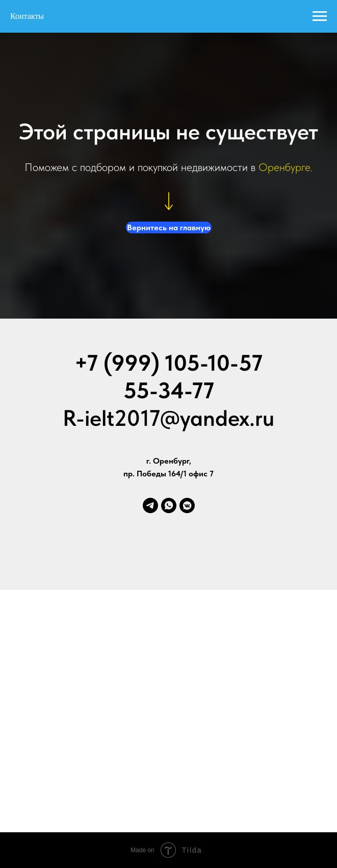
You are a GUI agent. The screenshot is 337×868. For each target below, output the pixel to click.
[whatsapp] (169, 505)
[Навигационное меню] (320, 16)
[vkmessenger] (187, 505)
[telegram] (150, 505)
